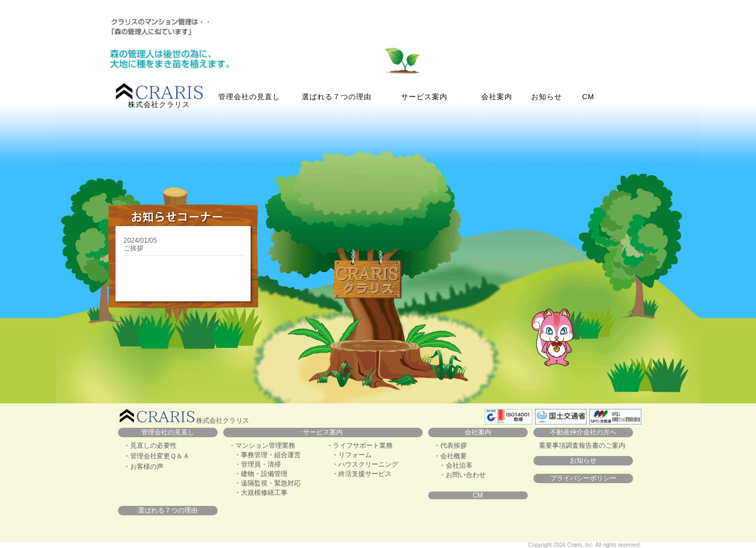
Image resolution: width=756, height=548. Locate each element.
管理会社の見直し (249, 97)
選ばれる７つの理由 (337, 97)
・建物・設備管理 (261, 474)
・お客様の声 (143, 467)
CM (588, 97)
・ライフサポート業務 (359, 445)
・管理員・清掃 (258, 464)
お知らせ (547, 97)
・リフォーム (352, 455)
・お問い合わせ (462, 475)
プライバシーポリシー (583, 478)
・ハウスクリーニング (365, 464)
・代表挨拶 (450, 445)
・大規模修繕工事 (261, 493)
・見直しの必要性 (150, 445)
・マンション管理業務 (262, 445)
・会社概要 (450, 456)
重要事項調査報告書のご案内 (582, 445)
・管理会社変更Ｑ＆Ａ (156, 456)
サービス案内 (323, 432)
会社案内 (497, 97)
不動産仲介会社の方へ (583, 432)
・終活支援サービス (362, 474)
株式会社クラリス (159, 96)
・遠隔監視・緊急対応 (268, 483)
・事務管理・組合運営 (268, 455)
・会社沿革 (456, 465)
